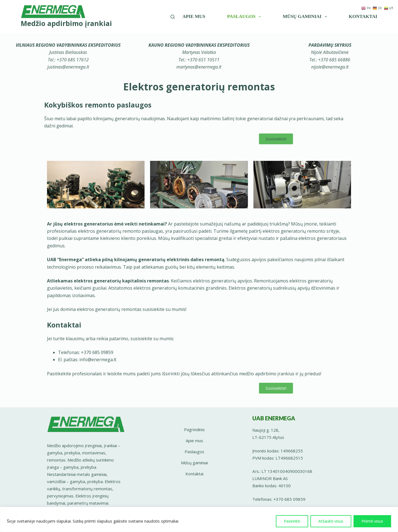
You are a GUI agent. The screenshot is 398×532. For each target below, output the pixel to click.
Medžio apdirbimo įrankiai (66, 23)
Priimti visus (372, 521)
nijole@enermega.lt (330, 67)
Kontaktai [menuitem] (363, 16)
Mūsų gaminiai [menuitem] (306, 17)
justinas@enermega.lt (68, 67)
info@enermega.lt (98, 360)
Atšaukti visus (331, 521)
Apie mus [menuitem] (194, 16)
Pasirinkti (292, 521)
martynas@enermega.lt (199, 67)
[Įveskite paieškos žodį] (173, 17)
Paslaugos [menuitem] (245, 17)
